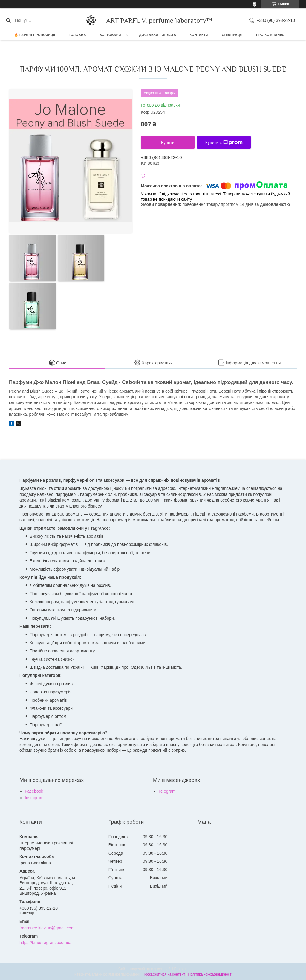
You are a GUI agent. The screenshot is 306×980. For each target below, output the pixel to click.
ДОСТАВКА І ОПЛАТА (158, 35)
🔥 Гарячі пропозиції (35, 35)
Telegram (167, 791)
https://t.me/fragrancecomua (45, 943)
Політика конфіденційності (210, 974)
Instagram (34, 798)
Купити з (224, 142)
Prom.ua (181, 969)
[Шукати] (8, 20)
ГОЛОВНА (77, 35)
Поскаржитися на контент (164, 974)
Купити (168, 142)
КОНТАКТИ (199, 35)
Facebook (34, 791)
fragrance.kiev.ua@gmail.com (47, 928)
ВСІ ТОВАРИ (110, 35)
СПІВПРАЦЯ (232, 35)
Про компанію (270, 35)
